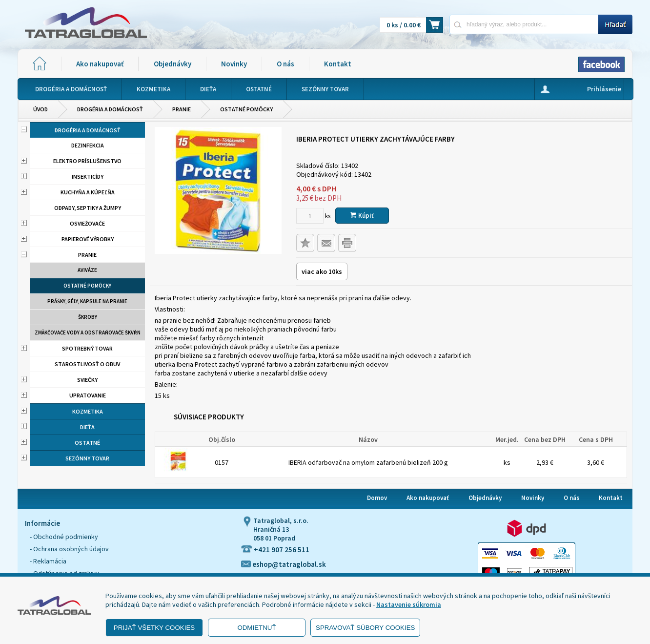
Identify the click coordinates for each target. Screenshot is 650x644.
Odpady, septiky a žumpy (88, 208)
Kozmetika (88, 411)
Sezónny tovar (87, 458)
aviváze (87, 270)
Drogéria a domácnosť (110, 109)
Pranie (182, 109)
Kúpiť (362, 216)
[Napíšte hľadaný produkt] (524, 24)
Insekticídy (88, 177)
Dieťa (87, 427)
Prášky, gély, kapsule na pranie (87, 301)
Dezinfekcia (88, 145)
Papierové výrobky (88, 239)
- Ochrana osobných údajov (69, 549)
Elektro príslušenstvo (87, 161)
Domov (377, 498)
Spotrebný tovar (87, 348)
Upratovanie (88, 395)
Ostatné (87, 443)
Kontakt (338, 64)
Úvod (41, 109)
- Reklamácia (48, 561)
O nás (285, 64)
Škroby (88, 317)
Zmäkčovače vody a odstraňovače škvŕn (88, 332)
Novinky (234, 64)
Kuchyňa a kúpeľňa (88, 192)
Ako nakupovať (100, 64)
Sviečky (87, 380)
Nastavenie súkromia (409, 604)
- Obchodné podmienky (64, 537)
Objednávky (173, 64)
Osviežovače (87, 223)
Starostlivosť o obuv (87, 364)
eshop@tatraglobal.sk (284, 564)
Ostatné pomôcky (246, 109)
